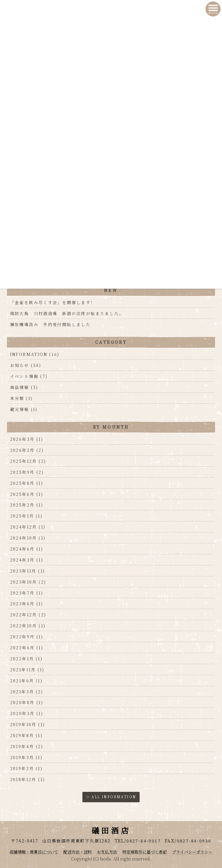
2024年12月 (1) (28, 527)
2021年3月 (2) (27, 692)
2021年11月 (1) (27, 670)
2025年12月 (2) (28, 461)
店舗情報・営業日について (34, 852)
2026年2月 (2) (27, 450)
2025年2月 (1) (27, 505)
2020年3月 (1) (27, 713)
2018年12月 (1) (28, 779)
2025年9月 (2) (27, 472)
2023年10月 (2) (28, 582)
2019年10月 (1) (28, 724)
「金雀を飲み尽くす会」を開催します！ (55, 302)
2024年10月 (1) (28, 538)
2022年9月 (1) (27, 637)
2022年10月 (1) (28, 626)
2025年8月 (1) (27, 483)
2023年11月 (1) (28, 571)
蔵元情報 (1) (24, 409)
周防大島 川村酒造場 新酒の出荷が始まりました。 (67, 313)
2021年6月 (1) (26, 681)
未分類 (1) (22, 398)
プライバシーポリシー (192, 852)
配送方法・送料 (77, 852)
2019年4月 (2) (27, 746)
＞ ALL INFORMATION (111, 797)
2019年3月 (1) (26, 757)
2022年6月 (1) (27, 648)
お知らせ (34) (26, 365)
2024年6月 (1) (27, 549)
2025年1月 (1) (26, 516)
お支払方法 (107, 852)
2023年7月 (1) (27, 593)
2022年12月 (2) (28, 615)
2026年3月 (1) (27, 439)
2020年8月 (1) (27, 702)
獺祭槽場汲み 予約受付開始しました (50, 324)
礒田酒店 (111, 830)
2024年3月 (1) (27, 560)
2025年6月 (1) (27, 494)
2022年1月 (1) (26, 659)
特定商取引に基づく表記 (145, 852)
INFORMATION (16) (35, 354)
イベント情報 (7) (29, 376)
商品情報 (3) (24, 387)
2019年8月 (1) (26, 735)
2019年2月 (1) (26, 768)
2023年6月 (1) (27, 604)
